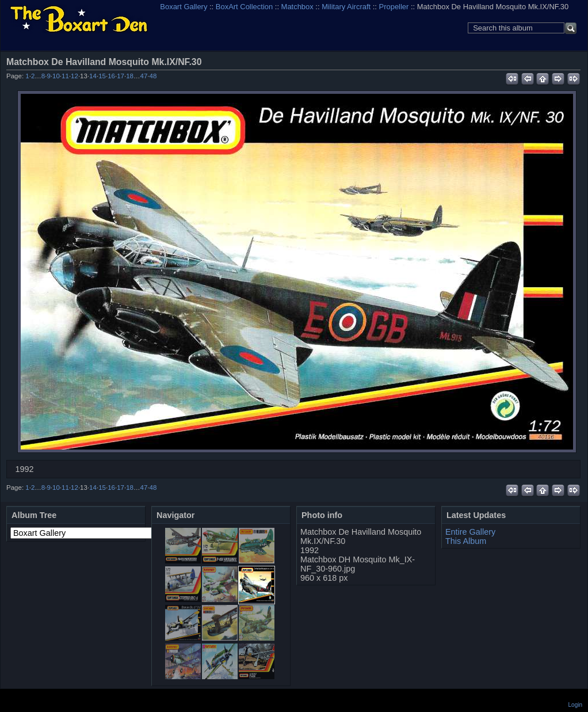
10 (56, 76)
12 (75, 76)
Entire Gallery (470, 532)
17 (121, 76)
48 (153, 76)
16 (111, 76)
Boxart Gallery (184, 7)
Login (575, 705)
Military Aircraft (346, 7)
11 (65, 76)
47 (144, 76)
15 (102, 76)
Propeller (394, 7)
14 (93, 76)
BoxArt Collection (244, 7)
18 (130, 76)
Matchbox (297, 7)
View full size (574, 62)
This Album (466, 541)
